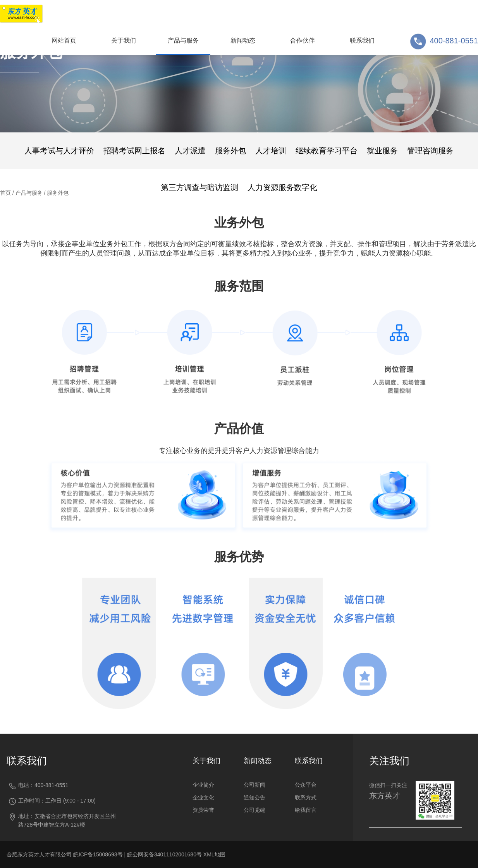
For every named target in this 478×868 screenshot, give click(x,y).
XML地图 (214, 854)
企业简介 (203, 785)
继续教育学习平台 (327, 151)
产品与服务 (29, 193)
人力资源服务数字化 (282, 187)
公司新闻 (254, 785)
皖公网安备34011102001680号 (164, 854)
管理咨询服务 (430, 151)
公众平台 (306, 785)
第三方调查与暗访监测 (199, 187)
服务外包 (230, 151)
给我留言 (306, 810)
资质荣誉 (203, 810)
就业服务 (382, 151)
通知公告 (254, 798)
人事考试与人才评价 (59, 151)
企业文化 (203, 798)
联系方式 (306, 798)
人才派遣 (190, 151)
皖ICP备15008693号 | (100, 854)
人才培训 (271, 151)
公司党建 (254, 810)
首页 (5, 193)
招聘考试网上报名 (134, 151)
